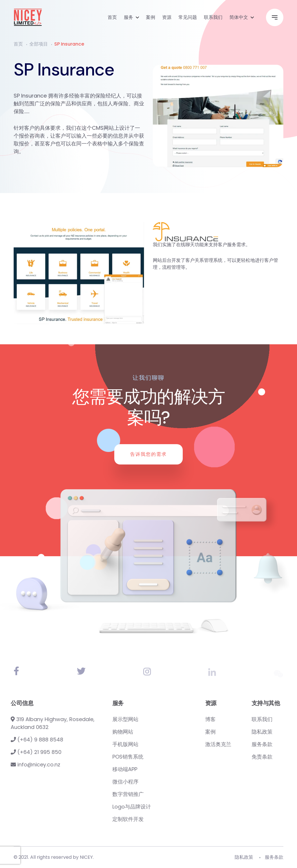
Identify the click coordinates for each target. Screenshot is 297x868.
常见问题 (188, 17)
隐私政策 (244, 860)
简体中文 (239, 17)
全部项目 (39, 44)
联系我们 (213, 17)
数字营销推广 (154, 794)
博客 (236, 719)
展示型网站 (151, 719)
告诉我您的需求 (148, 454)
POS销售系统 (154, 757)
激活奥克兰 (244, 744)
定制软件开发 (154, 819)
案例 (151, 17)
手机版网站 (151, 744)
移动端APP (151, 769)
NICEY (86, 860)
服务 (128, 17)
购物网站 (149, 732)
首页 (112, 17)
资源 (167, 17)
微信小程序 (151, 782)
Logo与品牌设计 (158, 807)
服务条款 (274, 860)
